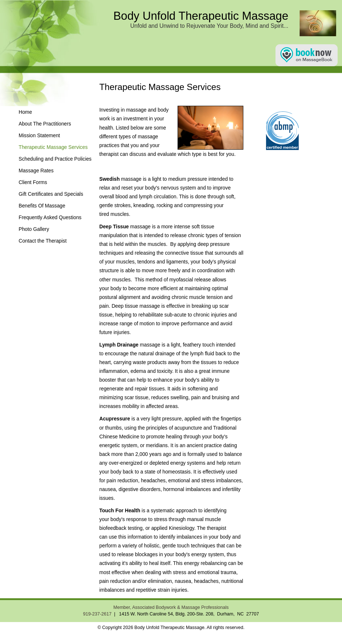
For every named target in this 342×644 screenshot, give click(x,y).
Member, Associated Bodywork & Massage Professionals (171, 607)
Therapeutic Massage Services (53, 147)
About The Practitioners (45, 124)
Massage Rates (36, 171)
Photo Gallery (34, 229)
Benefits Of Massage (42, 206)
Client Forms (33, 182)
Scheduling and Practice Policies (55, 159)
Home (25, 112)
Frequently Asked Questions (50, 218)
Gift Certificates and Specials (51, 194)
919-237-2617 (97, 614)
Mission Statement (39, 136)
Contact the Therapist (43, 241)
